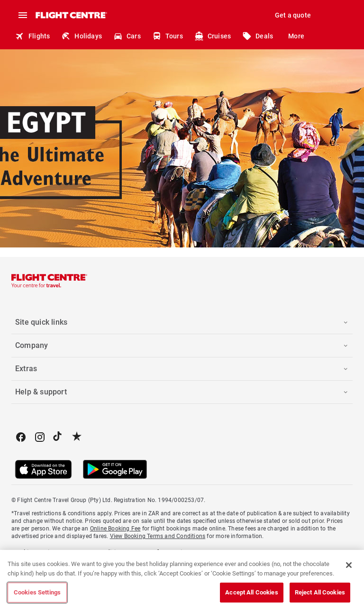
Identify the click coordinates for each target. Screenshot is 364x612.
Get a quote (293, 15)
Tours (168, 36)
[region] (182, 581)
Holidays (82, 36)
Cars (127, 36)
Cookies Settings (37, 592)
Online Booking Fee (115, 529)
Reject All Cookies (320, 592)
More (296, 36)
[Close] (349, 565)
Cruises (213, 36)
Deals (258, 36)
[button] (182, 322)
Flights (32, 36)
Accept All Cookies (251, 592)
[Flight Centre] (71, 15)
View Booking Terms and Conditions (158, 536)
